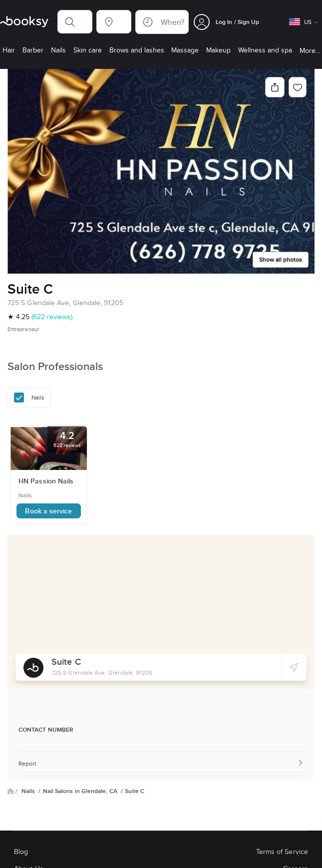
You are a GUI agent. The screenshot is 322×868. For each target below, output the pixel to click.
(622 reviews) (52, 317)
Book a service (48, 511)
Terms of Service (282, 852)
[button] (75, 22)
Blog (21, 852)
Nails (29, 791)
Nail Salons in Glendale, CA (81, 791)
